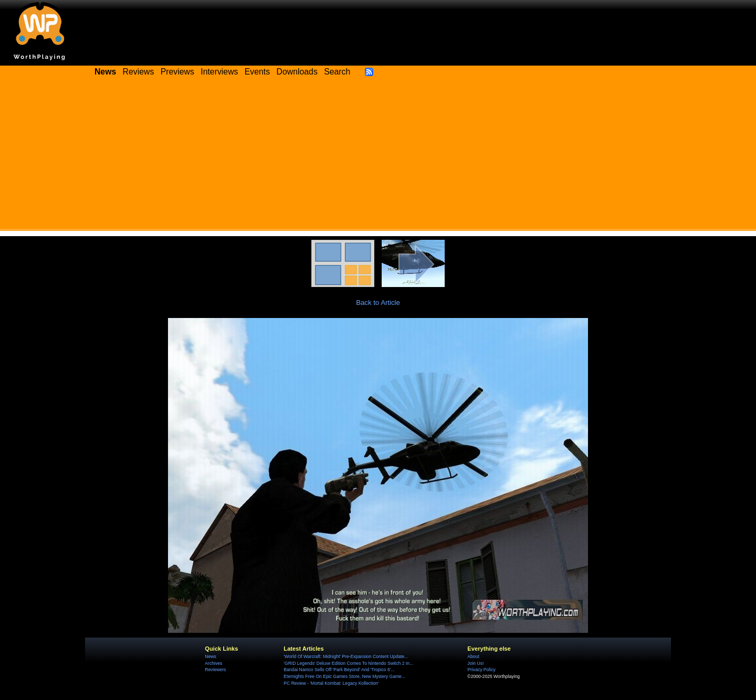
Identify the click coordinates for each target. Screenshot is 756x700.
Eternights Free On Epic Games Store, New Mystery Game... (344, 676)
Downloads (297, 72)
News (210, 656)
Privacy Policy (481, 670)
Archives (213, 663)
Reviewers (215, 670)
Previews (177, 72)
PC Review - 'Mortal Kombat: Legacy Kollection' (331, 683)
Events (257, 72)
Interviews (219, 72)
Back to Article (378, 303)
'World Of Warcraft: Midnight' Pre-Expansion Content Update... (346, 656)
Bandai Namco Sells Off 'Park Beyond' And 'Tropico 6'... (339, 670)
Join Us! (475, 663)
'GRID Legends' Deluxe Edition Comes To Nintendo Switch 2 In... (348, 663)
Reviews (139, 72)
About (473, 656)
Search (337, 72)
